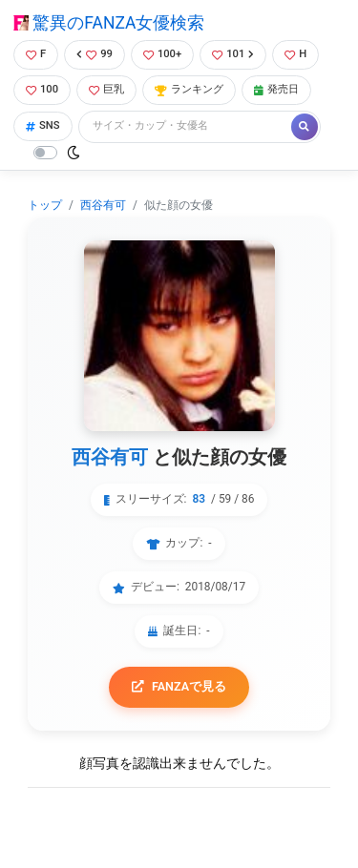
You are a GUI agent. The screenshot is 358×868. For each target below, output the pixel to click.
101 (233, 54)
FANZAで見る (179, 686)
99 (95, 54)
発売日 (276, 89)
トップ (45, 205)
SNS (43, 125)
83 (199, 499)
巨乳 (106, 89)
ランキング (189, 89)
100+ (162, 54)
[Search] (186, 126)
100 (42, 89)
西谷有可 (103, 205)
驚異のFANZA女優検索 (109, 23)
